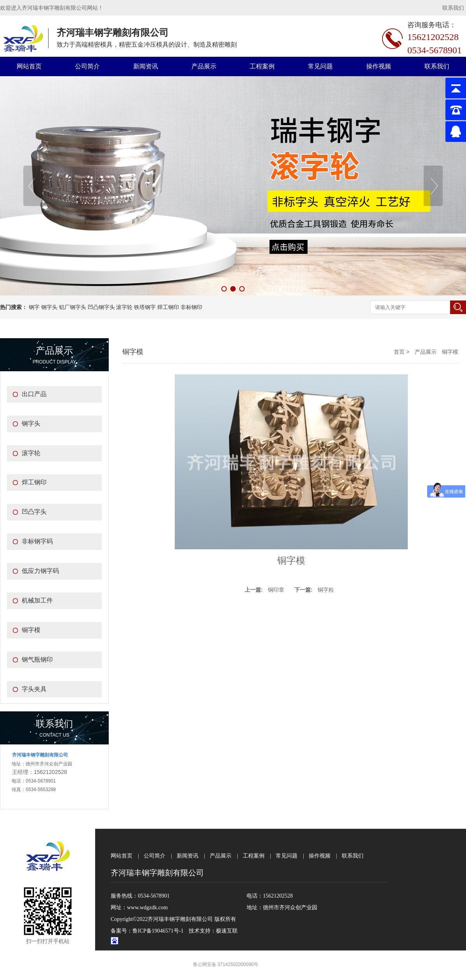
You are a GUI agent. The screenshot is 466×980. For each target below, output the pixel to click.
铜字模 (450, 352)
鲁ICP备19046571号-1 (158, 931)
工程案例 (262, 66)
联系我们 (453, 8)
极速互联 (227, 931)
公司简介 (87, 66)
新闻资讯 (146, 66)
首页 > (402, 352)
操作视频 (379, 66)
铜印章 (276, 590)
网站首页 (29, 66)
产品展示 (204, 66)
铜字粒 (326, 590)
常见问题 (320, 66)
